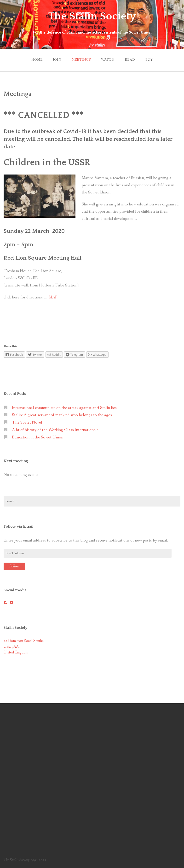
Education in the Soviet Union (38, 437)
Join (57, 60)
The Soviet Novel (27, 422)
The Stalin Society (92, 16)
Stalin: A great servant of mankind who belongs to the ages (62, 415)
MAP (53, 297)
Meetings (81, 60)
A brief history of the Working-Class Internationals (55, 430)
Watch (108, 60)
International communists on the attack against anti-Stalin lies (64, 408)
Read (130, 60)
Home (37, 60)
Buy (149, 60)
